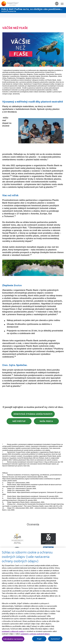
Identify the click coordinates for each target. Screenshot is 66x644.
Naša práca (46, 421)
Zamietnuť (55, 640)
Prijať (39, 640)
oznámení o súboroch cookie (13, 633)
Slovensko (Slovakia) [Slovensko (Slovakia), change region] (57, 4)
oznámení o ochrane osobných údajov (35, 635)
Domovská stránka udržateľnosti (33, 414)
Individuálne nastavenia (13, 640)
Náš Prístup (19, 421)
